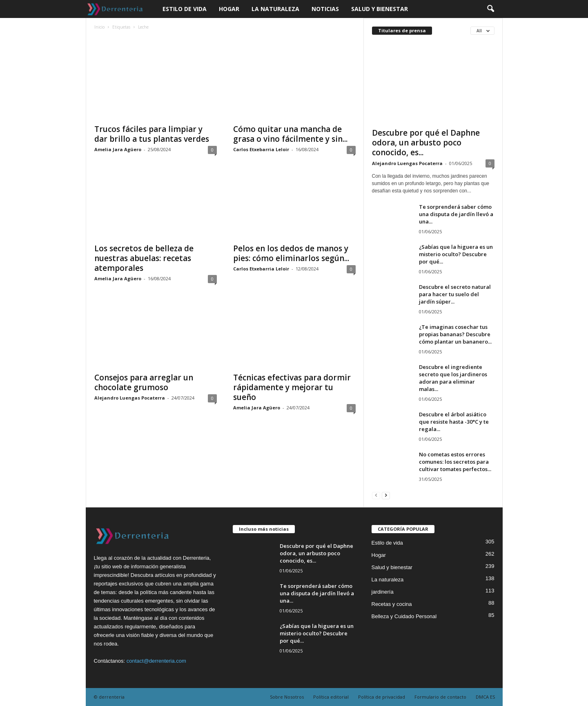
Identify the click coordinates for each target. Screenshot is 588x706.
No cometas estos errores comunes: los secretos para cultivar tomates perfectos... (455, 462)
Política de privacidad (382, 697)
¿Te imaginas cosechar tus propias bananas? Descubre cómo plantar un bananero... (455, 334)
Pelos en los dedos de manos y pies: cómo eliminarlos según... (291, 253)
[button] (490, 9)
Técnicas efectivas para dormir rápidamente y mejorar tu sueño (292, 387)
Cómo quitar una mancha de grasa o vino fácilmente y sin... (290, 134)
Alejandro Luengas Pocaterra (130, 398)
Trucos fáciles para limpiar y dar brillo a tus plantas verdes (152, 134)
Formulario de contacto (440, 697)
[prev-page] (376, 495)
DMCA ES (485, 697)
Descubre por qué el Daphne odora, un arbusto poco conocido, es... (426, 143)
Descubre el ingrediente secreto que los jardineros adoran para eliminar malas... (453, 378)
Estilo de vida (185, 9)
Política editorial (331, 697)
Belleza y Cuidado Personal (404, 616)
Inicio (99, 27)
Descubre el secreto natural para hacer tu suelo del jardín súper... (455, 294)
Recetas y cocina (392, 604)
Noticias (325, 9)
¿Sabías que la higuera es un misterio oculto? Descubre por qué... (456, 254)
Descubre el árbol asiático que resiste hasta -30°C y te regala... (454, 422)
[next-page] (386, 495)
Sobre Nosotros (287, 697)
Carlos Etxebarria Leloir (261, 149)
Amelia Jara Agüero (118, 149)
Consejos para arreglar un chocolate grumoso (144, 382)
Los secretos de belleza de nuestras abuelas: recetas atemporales (144, 258)
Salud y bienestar (380, 9)
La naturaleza (275, 9)
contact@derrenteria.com (156, 661)
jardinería (383, 592)
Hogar (229, 9)
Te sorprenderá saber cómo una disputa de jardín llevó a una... (456, 214)
